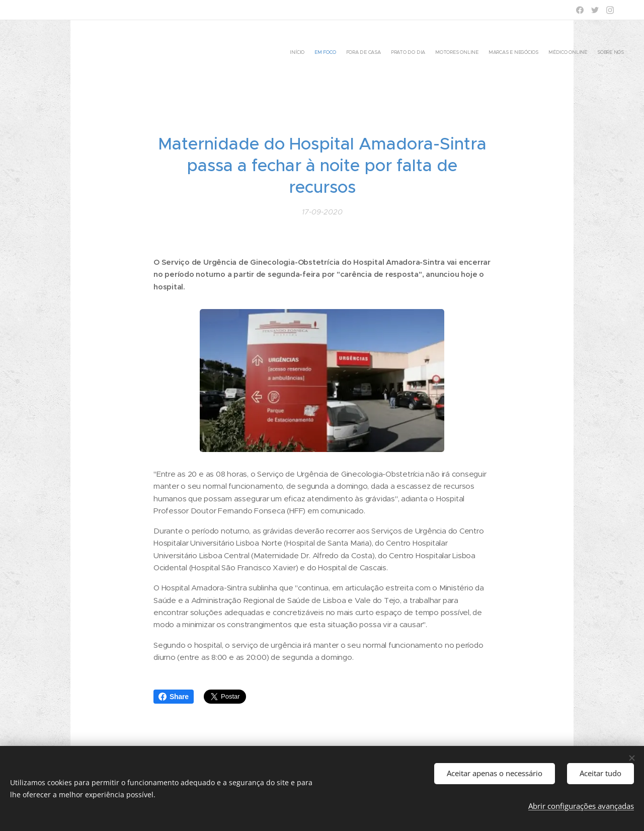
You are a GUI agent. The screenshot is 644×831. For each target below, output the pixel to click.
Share (174, 697)
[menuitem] (555, 53)
